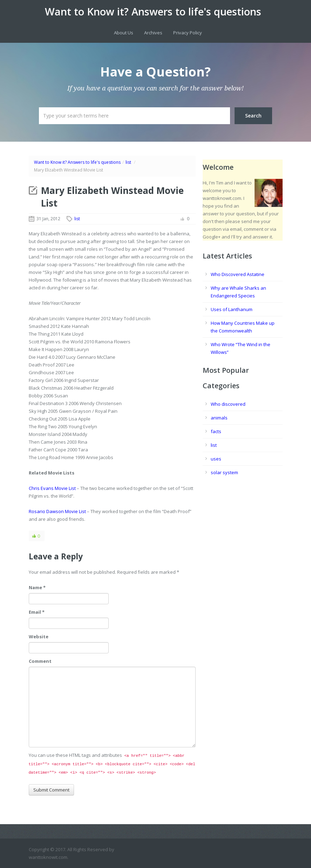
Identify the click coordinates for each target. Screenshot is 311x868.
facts (216, 431)
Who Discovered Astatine (238, 274)
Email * (37, 612)
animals (219, 418)
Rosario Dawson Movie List (57, 511)
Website (39, 637)
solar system (224, 472)
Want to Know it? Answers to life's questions (153, 12)
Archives (153, 33)
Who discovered (228, 404)
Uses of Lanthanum (232, 309)
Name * (37, 587)
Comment (40, 661)
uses (216, 459)
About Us (124, 33)
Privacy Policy (188, 33)
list (128, 162)
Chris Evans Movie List (52, 488)
